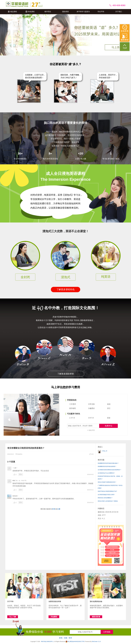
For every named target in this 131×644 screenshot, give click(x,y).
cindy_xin (105, 451)
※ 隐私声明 (91, 430)
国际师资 (65, 12)
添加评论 (19, 454)
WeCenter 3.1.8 (96, 642)
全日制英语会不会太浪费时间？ (106, 473)
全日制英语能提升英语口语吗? (106, 495)
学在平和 (101, 12)
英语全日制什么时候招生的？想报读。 (108, 501)
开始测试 (54, 617)
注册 (59, 509)
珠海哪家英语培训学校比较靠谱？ (107, 466)
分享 (91, 454)
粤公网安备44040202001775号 (75, 642)
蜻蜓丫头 (15, 481)
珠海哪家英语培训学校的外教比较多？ (108, 463)
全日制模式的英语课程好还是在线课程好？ (110, 470)
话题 (66, 638)
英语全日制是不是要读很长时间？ (107, 482)
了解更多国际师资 (66, 374)
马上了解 (13, 617)
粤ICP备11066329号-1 (47, 642)
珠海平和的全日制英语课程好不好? (107, 491)
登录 (54, 509)
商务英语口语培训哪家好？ (105, 498)
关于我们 (119, 12)
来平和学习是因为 (83, 12)
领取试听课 (96, 617)
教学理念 (48, 12)
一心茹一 (15, 468)
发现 (61, 638)
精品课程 (12, 12)
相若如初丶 (16, 496)
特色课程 (30, 12)
